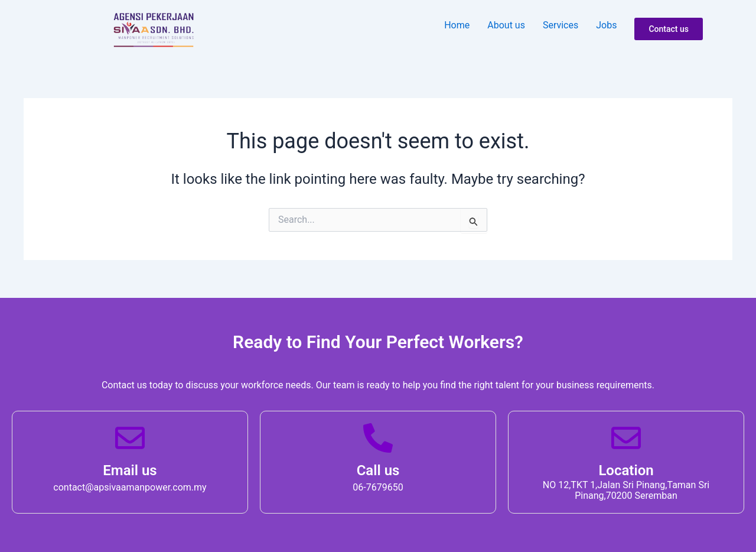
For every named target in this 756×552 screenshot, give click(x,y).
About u (506, 25)
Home (457, 25)
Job (606, 25)
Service (561, 25)
